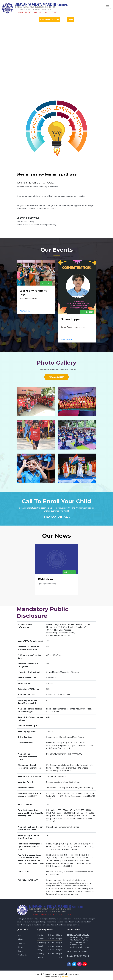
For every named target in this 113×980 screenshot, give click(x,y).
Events (21, 951)
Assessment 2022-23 (49, 20)
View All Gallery (56, 377)
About (21, 939)
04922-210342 (57, 517)
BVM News (46, 579)
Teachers (22, 943)
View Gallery (25, 311)
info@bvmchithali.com (79, 951)
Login (70, 20)
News (20, 947)
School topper (71, 319)
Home (21, 935)
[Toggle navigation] (108, 6)
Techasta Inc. (65, 977)
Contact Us (22, 955)
